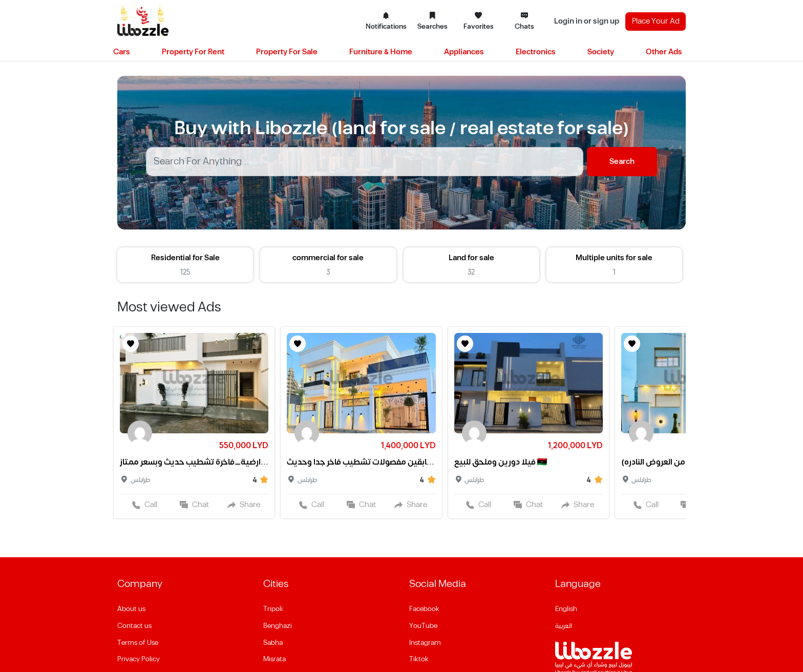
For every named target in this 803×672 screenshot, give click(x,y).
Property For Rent (193, 52)
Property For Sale (287, 52)
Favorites (479, 22)
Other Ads (664, 52)
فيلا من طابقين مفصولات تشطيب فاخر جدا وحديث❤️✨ (361, 462)
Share (244, 505)
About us (131, 609)
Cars (122, 52)
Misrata (274, 659)
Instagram (425, 643)
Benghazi (278, 626)
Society (601, 52)
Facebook (424, 609)
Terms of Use (138, 643)
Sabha (273, 643)
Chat (194, 505)
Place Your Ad (656, 21)
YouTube (423, 626)
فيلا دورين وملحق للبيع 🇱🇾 (501, 462)
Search (622, 162)
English (566, 609)
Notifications (386, 22)
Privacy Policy (139, 659)
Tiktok (419, 659)
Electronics (536, 52)
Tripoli (273, 609)
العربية (564, 626)
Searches (432, 22)
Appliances (464, 52)
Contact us (134, 626)
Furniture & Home (381, 52)
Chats (524, 22)
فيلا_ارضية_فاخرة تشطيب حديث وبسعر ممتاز (194, 462)
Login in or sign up (587, 21)
